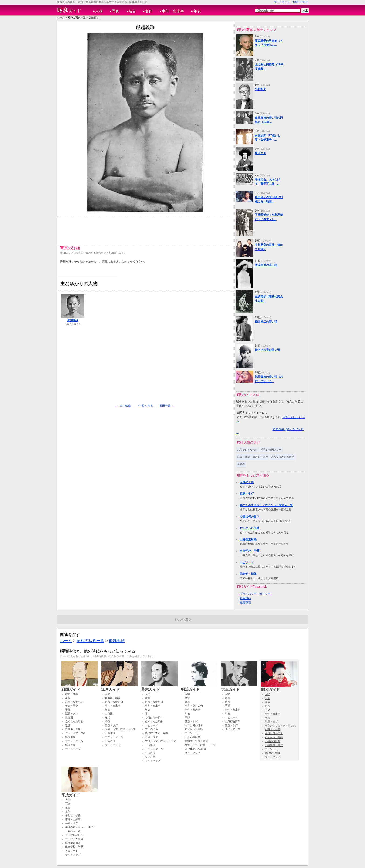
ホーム (61, 17)
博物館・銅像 (273, 753)
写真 (115, 11)
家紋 (68, 698)
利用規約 (245, 598)
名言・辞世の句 (74, 702)
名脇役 (241, 464)
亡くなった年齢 (250, 528)
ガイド (69, 10)
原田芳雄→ (166, 406)
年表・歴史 (72, 706)
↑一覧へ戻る (145, 406)
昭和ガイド (279, 687)
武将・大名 (72, 694)
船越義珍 (94, 17)
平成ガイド (80, 793)
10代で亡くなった (248, 450)
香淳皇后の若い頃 (266, 265)
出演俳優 (70, 737)
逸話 (68, 725)
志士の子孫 (151, 729)
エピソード (247, 562)
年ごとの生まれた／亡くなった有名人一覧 (266, 505)
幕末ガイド (159, 687)
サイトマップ (282, 2)
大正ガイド (239, 687)
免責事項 (245, 602)
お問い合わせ (300, 2)
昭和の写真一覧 (77, 17)
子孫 (68, 710)
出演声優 (70, 745)
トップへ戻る (182, 619)
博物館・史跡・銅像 (157, 733)
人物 (99, 11)
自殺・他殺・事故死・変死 (253, 457)
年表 (197, 11)
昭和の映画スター (271, 450)
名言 (132, 11)
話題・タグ (247, 494)
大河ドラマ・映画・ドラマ (120, 729)
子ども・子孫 (73, 815)
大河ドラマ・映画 (75, 733)
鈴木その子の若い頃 (267, 350)
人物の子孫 (247, 482)
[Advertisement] (145, 229)
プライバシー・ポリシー (255, 594)
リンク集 (150, 757)
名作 (149, 11)
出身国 (69, 717)
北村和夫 (260, 89)
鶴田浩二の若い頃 (266, 322)
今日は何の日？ (250, 517)
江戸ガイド (119, 687)
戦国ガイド (80, 687)
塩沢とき (260, 153)
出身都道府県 (248, 539)
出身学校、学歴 (250, 551)
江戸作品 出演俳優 (195, 749)
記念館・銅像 (248, 574)
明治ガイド (199, 687)
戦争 (187, 698)
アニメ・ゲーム (74, 741)
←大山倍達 (124, 406)
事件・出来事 (173, 11)
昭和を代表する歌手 (282, 457)
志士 (148, 694)
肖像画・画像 (73, 729)
